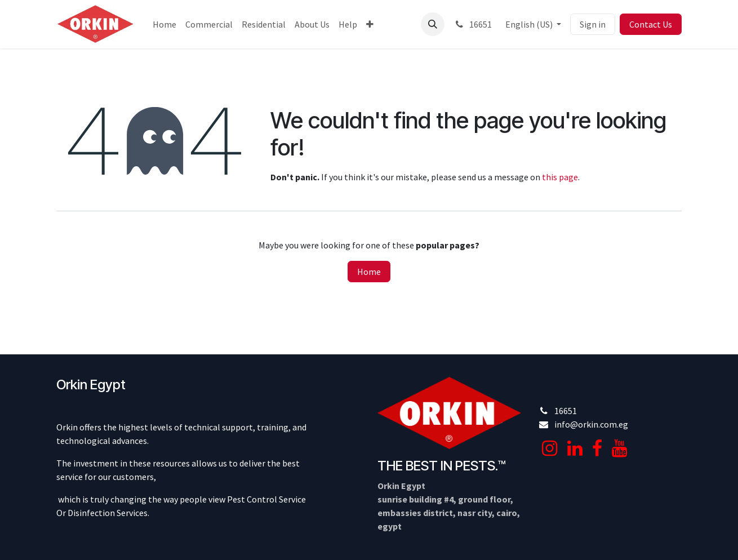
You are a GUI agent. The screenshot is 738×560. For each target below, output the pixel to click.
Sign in (593, 24)
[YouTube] (619, 448)
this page (560, 177)
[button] (433, 24)
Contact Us (651, 24)
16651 (473, 24)
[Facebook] (597, 448)
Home (369, 272)
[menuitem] (165, 24)
